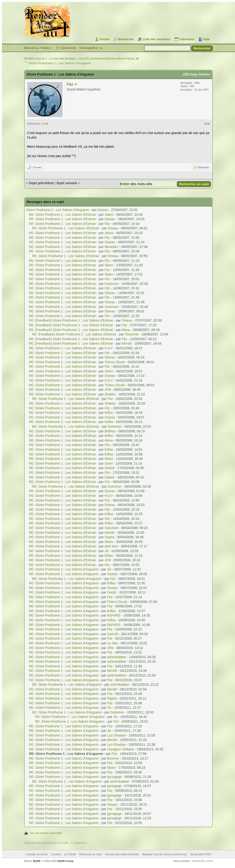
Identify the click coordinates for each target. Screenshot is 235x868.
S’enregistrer (89, 48)
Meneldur (111, 247)
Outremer (111, 284)
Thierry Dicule (115, 362)
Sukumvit (111, 528)
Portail (104, 39)
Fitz (70, 84)
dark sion (111, 546)
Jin (107, 551)
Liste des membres (156, 39)
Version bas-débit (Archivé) (122, 854)
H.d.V (109, 348)
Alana (126, 330)
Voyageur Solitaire (121, 749)
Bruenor (113, 758)
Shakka (110, 394)
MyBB (37, 861)
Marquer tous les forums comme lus (164, 854)
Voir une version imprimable (46, 833)
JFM (108, 390)
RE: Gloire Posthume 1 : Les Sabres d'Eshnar (62, 215)
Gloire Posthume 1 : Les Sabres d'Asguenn (57, 210)
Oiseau (103, 210)
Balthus (110, 431)
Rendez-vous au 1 (36, 59)
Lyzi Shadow (116, 735)
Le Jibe (112, 643)
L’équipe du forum (37, 854)
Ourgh (112, 592)
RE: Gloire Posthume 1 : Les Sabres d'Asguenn (64, 569)
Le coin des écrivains (63, 59)
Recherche (126, 39)
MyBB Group (65, 861)
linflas (109, 413)
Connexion (68, 48)
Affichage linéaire (197, 74)
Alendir (127, 343)
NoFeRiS (114, 615)
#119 (207, 124)
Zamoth (113, 634)
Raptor (112, 698)
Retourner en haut (91, 854)
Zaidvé (109, 468)
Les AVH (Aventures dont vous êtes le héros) (107, 59)
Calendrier (187, 39)
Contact (56, 854)
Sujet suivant (67, 183)
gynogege (114, 777)
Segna (109, 537)
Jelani (109, 215)
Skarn (109, 265)
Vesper (112, 804)
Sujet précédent (41, 183)
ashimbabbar (117, 657)
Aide (207, 39)
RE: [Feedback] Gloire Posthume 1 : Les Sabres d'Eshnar (71, 320)
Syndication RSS (201, 854)
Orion (109, 463)
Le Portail (70, 854)
